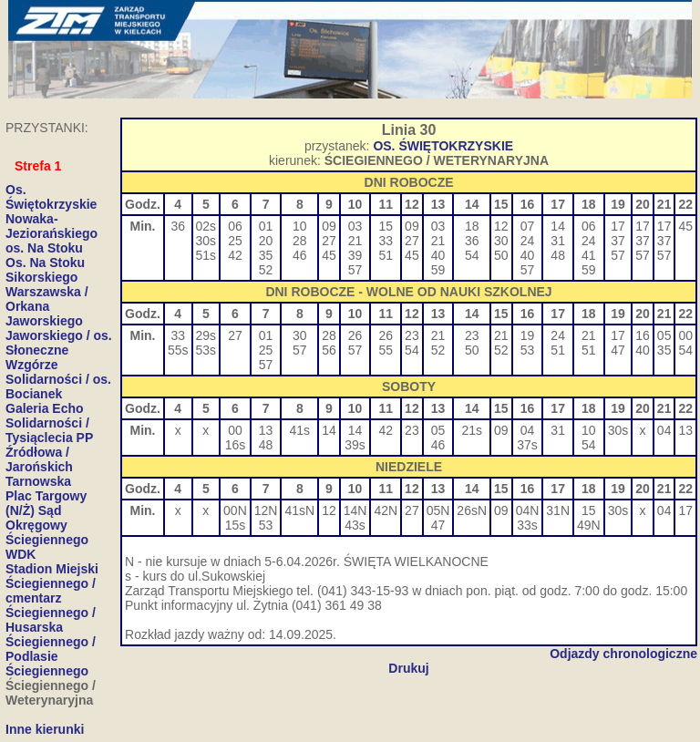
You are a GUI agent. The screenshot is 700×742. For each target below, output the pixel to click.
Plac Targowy (46, 496)
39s (355, 445)
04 (528, 430)
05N (438, 510)
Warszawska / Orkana (47, 299)
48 (558, 255)
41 (589, 255)
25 (235, 241)
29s (206, 335)
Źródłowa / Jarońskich (39, 459)
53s (206, 350)
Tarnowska (38, 481)
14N (355, 510)
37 (618, 241)
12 (501, 226)
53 (528, 350)
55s (178, 350)
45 (329, 255)
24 (528, 241)
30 (501, 241)
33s (527, 525)
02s (206, 226)
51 (386, 255)
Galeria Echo (45, 408)
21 (355, 241)
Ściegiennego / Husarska (51, 620)
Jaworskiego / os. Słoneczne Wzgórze (59, 350)
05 (664, 335)
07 (528, 226)
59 (438, 270)
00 (685, 335)
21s (472, 430)
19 (528, 335)
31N (558, 510)
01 (266, 226)
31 (558, 241)
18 (472, 226)
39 (355, 255)
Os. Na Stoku (45, 263)
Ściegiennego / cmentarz (51, 591)
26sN (472, 510)
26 (355, 335)
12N (266, 510)
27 (329, 241)
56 (329, 350)
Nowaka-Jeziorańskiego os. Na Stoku (51, 233)
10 (300, 226)
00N (235, 510)
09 (329, 226)
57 (355, 270)
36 (178, 226)
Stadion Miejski (52, 569)
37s (527, 445)
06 (235, 226)
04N (528, 510)
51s (206, 255)
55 (386, 350)
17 (618, 226)
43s (355, 525)
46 (300, 255)
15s (236, 525)
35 (266, 255)
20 (266, 241)
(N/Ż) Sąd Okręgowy (36, 518)
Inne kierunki (45, 729)
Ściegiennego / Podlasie (51, 649)
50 (501, 255)
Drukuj (408, 668)
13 (266, 430)
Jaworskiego (44, 321)
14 (558, 226)
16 (643, 335)
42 (235, 255)
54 (472, 255)
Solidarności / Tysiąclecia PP (49, 430)
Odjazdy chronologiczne (623, 654)
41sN (299, 510)
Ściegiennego (47, 671)
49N (589, 525)
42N (386, 510)
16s (236, 445)
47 (618, 350)
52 (266, 270)
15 (386, 226)
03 (355, 226)
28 (300, 241)
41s (300, 430)
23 (412, 335)
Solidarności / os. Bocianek (58, 386)
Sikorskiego (41, 277)
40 (438, 255)
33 (386, 241)
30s (206, 241)
